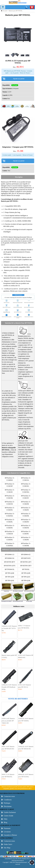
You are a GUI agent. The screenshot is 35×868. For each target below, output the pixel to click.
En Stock (15, 85)
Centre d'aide (8, 816)
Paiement (7, 828)
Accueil (5, 11)
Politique (7, 803)
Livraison (7, 832)
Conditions (8, 800)
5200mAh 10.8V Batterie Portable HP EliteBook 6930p (9, 687)
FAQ (5, 819)
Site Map (7, 848)
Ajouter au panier (19, 79)
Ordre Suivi (8, 844)
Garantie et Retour (10, 835)
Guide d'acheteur (10, 812)
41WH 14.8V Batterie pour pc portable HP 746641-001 (8, 721)
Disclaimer (8, 806)
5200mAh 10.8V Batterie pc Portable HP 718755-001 (9, 628)
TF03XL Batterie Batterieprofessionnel (15, 237)
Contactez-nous (9, 796)
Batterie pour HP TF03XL (9, 182)
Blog (5, 822)
